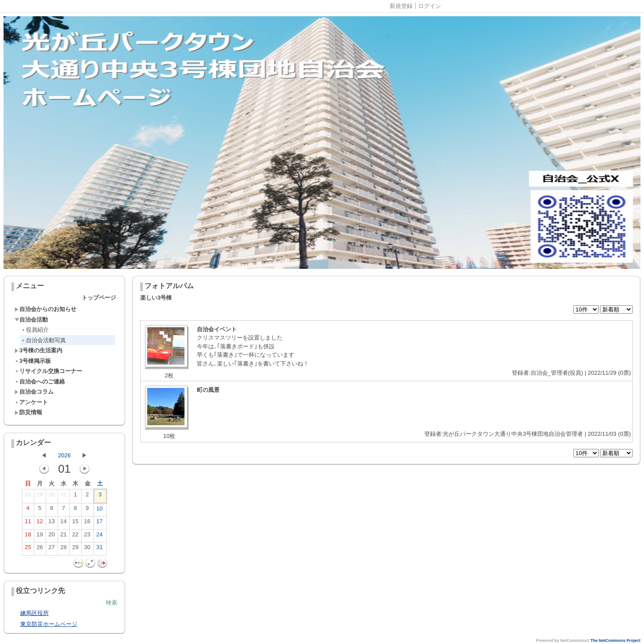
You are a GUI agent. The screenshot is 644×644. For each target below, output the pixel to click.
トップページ (99, 298)
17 (99, 523)
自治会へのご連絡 (40, 382)
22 (75, 536)
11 (28, 523)
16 (87, 523)
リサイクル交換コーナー (48, 371)
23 (87, 536)
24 (99, 536)
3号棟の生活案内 (38, 350)
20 (51, 536)
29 (40, 496)
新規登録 (401, 6)
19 (40, 536)
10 (99, 510)
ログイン (430, 6)
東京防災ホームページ (49, 624)
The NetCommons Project (615, 640)
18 (28, 536)
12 (40, 523)
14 (63, 523)
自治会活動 (31, 320)
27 (51, 549)
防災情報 (28, 412)
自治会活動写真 (43, 340)
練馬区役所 (34, 613)
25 (28, 549)
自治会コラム (34, 392)
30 (51, 496)
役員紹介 (35, 330)
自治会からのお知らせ (45, 309)
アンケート (31, 402)
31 (63, 496)
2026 (64, 455)
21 (63, 536)
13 (51, 523)
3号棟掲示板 (33, 361)
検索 (112, 602)
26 (40, 549)
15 (75, 523)
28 (28, 496)
